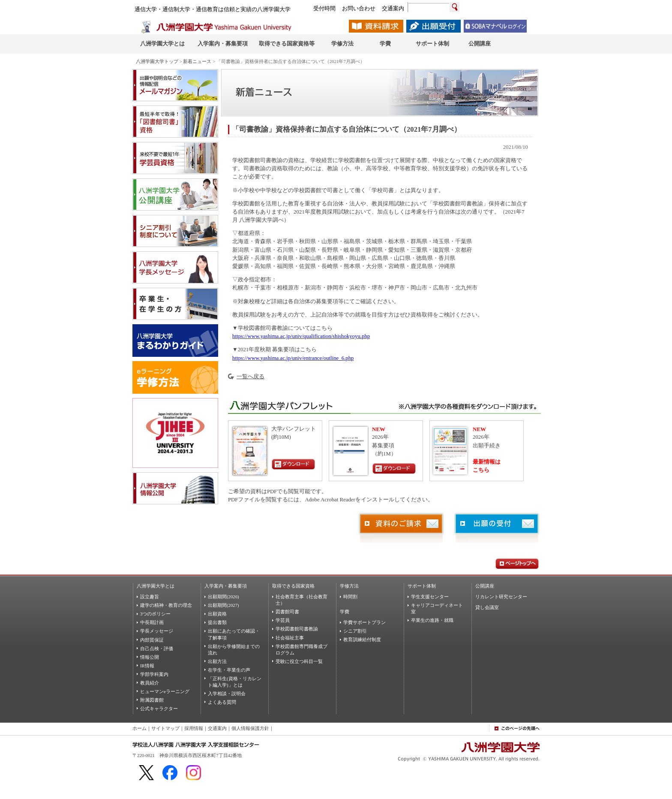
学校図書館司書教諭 (297, 629)
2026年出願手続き (487, 437)
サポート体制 (422, 586)
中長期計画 (152, 622)
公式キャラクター (159, 709)
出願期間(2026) (223, 597)
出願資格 (217, 614)
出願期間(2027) (223, 605)
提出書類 (217, 622)
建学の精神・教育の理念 (166, 605)
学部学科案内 (154, 674)
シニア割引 (355, 631)
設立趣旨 (150, 597)
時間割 (350, 597)
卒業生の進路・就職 (432, 620)
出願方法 (217, 661)
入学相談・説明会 (227, 693)
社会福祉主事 (290, 638)
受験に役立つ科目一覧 (299, 661)
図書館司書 (287, 612)
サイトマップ (165, 728)
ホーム (139, 728)
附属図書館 (152, 700)
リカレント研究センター (501, 597)
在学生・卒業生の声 (229, 670)
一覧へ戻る (250, 377)
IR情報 (147, 666)
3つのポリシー (155, 614)
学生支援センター (430, 597)
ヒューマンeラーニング (165, 691)
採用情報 (194, 728)
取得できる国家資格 (293, 586)
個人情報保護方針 (250, 728)
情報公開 (150, 657)
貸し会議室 (487, 607)
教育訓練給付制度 (362, 639)
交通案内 (217, 728)
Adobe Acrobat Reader (330, 500)
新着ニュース (197, 61)
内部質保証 (152, 640)
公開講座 (485, 586)
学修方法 (349, 586)
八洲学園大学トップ (157, 61)
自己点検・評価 (157, 648)
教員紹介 (150, 683)
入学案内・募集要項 (226, 586)
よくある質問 (222, 702)
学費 (345, 612)
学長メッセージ (157, 631)
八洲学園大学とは (156, 586)
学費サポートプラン (364, 622)
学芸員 (283, 620)
